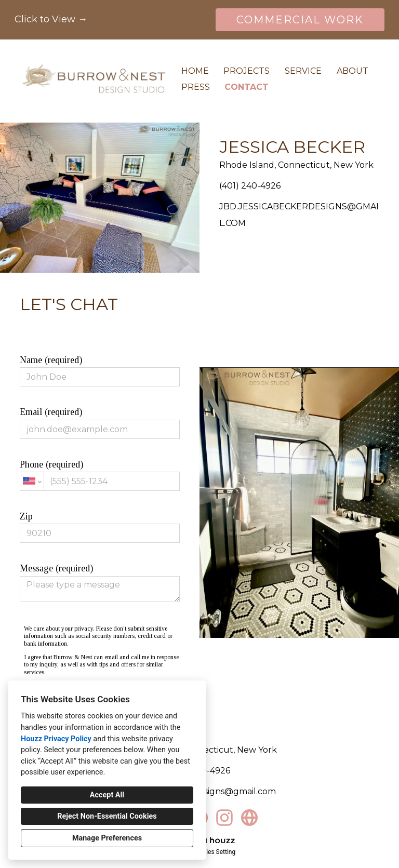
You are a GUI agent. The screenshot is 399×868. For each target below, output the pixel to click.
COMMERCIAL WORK (300, 20)
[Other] (249, 818)
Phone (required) (99, 475)
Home (195, 71)
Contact (247, 87)
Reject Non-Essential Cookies (107, 816)
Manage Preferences (107, 838)
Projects (247, 71)
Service (303, 71)
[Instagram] (224, 818)
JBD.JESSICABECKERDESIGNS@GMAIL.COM (299, 215)
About (353, 71)
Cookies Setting (214, 852)
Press (196, 87)
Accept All (107, 795)
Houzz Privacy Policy (56, 739)
